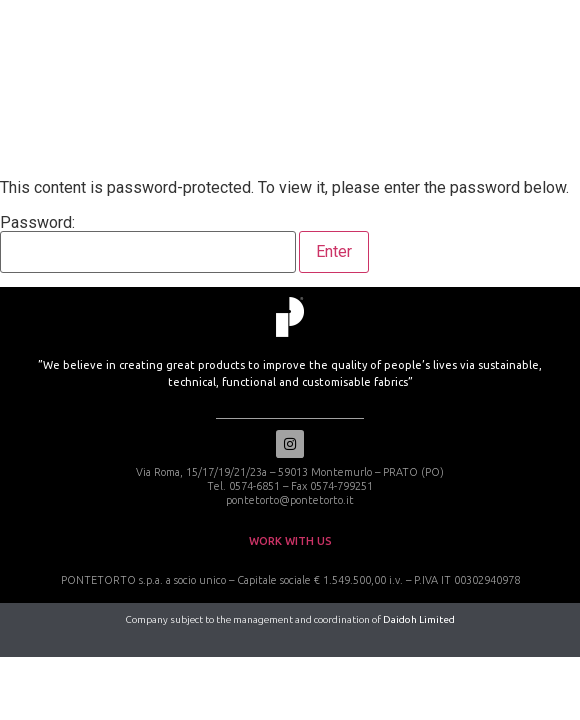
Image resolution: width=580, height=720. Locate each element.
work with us (290, 541)
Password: (148, 244)
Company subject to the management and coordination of (290, 619)
